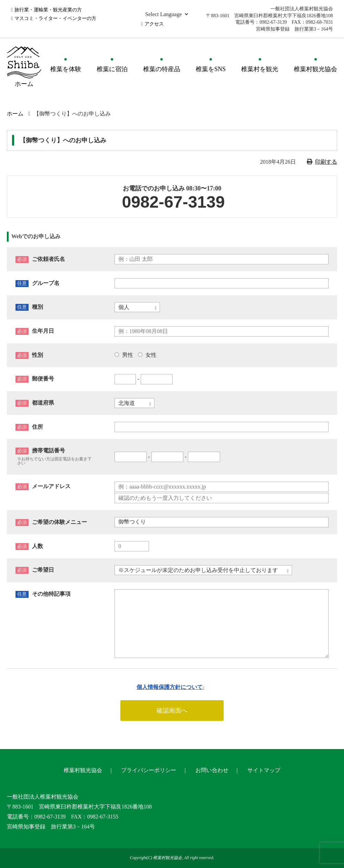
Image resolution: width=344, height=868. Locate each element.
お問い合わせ (212, 770)
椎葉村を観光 (260, 69)
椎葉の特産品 (162, 69)
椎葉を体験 (66, 69)
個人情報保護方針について (170, 687)
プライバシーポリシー (149, 770)
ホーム (15, 114)
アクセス (154, 24)
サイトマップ (264, 770)
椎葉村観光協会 (315, 69)
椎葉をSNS (211, 69)
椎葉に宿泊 (112, 69)
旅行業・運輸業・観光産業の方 (48, 10)
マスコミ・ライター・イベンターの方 (55, 18)
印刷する (326, 162)
